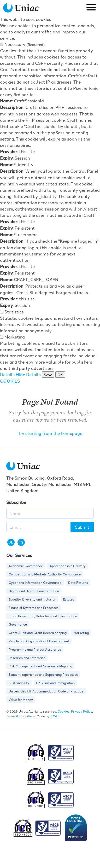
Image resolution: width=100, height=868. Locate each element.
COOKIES (10, 381)
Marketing (15, 337)
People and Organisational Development (39, 641)
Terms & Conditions (21, 716)
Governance (18, 624)
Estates (69, 599)
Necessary (25, 44)
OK (60, 375)
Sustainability (19, 683)
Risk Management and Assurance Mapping (40, 666)
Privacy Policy (82, 711)
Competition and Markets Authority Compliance (45, 574)
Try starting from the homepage (50, 433)
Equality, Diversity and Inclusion (32, 599)
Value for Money (21, 699)
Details (7, 374)
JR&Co (55, 716)
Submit (82, 527)
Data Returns (78, 582)
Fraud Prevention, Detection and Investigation (43, 616)
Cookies (63, 711)
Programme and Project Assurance (35, 649)
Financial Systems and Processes (34, 607)
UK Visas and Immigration (55, 683)
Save (48, 375)
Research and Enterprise (27, 658)
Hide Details (28, 374)
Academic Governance (26, 566)
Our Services (19, 555)
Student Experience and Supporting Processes (43, 674)
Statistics (14, 312)
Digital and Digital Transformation (34, 591)
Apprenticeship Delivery (68, 566)
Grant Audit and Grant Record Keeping (38, 633)
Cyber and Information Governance (35, 582)
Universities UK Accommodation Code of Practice (46, 691)
